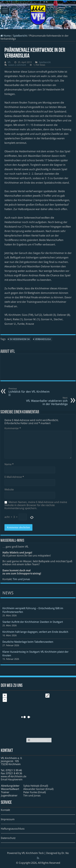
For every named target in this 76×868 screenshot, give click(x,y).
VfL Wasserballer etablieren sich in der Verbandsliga (47, 401)
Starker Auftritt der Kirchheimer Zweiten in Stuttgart (33, 622)
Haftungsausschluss (13, 829)
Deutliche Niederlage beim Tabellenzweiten (28, 642)
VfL (9, 62)
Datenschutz (8, 838)
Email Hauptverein (12, 779)
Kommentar (13, 428)
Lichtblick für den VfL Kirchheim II (29, 392)
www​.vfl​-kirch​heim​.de (14, 776)
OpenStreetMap (39, 740)
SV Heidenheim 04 (20, 339)
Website (9, 490)
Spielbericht (20, 36)
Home (6, 36)
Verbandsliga (43, 339)
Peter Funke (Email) (35, 792)
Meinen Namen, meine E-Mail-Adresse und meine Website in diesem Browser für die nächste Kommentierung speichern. (36, 505)
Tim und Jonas (21, 579)
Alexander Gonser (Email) (38, 789)
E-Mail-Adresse (14, 477)
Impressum (8, 819)
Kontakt (5, 810)
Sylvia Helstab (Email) (36, 786)
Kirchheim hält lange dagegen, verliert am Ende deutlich (35, 632)
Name (9, 464)
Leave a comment (17, 65)
